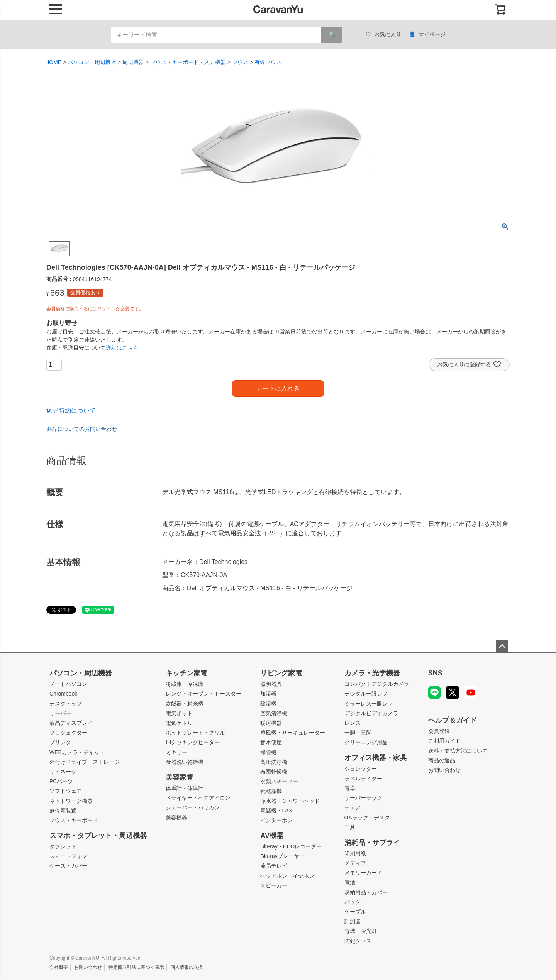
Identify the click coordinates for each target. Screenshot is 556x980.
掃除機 (268, 752)
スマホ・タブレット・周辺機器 (98, 836)
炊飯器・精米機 (185, 704)
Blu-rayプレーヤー (282, 856)
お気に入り (383, 35)
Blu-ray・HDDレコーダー (291, 846)
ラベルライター (363, 779)
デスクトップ (66, 704)
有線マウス (268, 62)
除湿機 (268, 704)
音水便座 (271, 742)
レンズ (353, 723)
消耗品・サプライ (372, 843)
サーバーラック (363, 798)
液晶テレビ (274, 866)
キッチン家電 (186, 673)
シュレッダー (361, 769)
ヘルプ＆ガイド (453, 720)
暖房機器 (271, 723)
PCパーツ (61, 781)
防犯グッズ (358, 941)
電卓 (350, 788)
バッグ (353, 902)
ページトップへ (502, 647)
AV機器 (272, 836)
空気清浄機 (274, 713)
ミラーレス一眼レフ (369, 704)
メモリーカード (363, 873)
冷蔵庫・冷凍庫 (185, 684)
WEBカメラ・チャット (77, 752)
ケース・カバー (68, 866)
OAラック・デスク (367, 818)
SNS (435, 673)
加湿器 (268, 694)
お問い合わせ (444, 770)
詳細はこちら (122, 348)
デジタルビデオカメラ (371, 713)
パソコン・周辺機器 (92, 62)
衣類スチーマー (279, 781)
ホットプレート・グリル (195, 733)
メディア (355, 863)
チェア (353, 807)
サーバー (60, 713)
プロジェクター (68, 733)
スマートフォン (68, 856)
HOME (53, 62)
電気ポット (179, 713)
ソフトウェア (66, 791)
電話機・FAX (276, 811)
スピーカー (274, 885)
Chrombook (63, 694)
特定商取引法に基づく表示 (136, 967)
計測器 (353, 921)
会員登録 (439, 731)
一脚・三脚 (358, 733)
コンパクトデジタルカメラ (377, 684)
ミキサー (176, 752)
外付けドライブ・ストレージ (85, 762)
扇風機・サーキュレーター (293, 733)
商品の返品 (442, 760)
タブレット (63, 846)
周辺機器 (133, 62)
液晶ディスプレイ (71, 723)
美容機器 (176, 818)
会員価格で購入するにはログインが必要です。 (95, 309)
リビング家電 (281, 673)
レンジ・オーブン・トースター (203, 694)
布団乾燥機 (274, 772)
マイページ (427, 35)
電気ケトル (179, 723)
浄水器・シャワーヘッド (290, 801)
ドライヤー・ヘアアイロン (198, 798)
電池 (350, 882)
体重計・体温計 (185, 788)
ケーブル (355, 912)
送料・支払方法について (458, 751)
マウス (240, 62)
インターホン (276, 820)
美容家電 (180, 777)
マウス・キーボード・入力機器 (188, 62)
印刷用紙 (355, 853)
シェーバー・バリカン (193, 807)
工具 (350, 827)
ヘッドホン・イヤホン (287, 876)
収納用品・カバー (366, 892)
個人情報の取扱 (186, 967)
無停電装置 (63, 811)
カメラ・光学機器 (372, 673)
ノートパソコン (68, 684)
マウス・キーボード (74, 820)
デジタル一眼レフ (366, 694)
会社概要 (59, 967)
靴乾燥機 (271, 791)
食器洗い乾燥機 (185, 762)
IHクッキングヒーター (193, 742)
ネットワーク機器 (71, 801)
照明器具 (271, 684)
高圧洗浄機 (274, 762)
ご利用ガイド (444, 741)
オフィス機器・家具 (376, 758)
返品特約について (71, 410)
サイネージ (63, 772)
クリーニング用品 (366, 742)
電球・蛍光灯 (361, 931)
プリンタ (60, 742)
